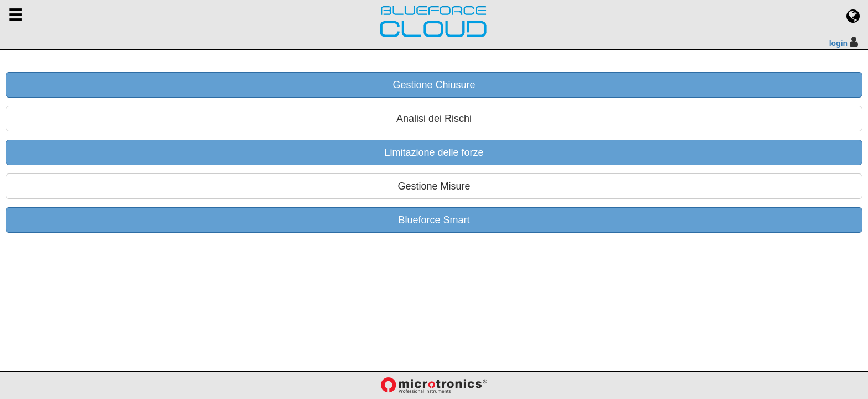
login (838, 43)
